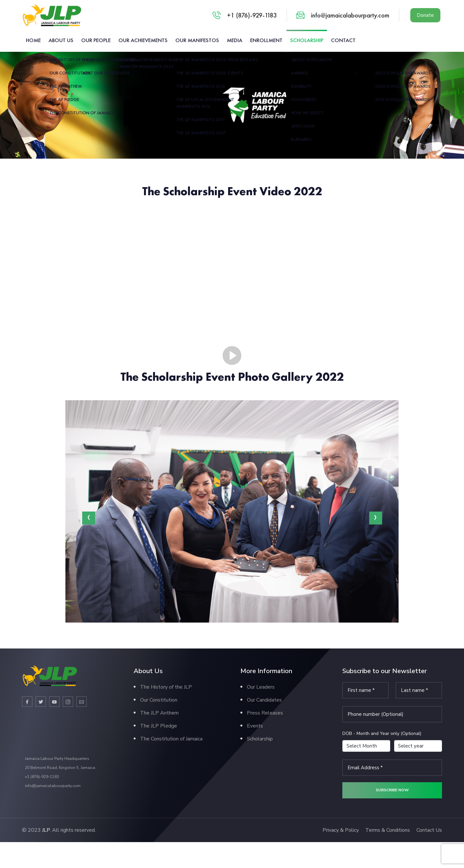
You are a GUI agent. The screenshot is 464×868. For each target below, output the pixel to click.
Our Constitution (159, 700)
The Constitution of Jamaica (171, 739)
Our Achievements (143, 40)
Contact (343, 40)
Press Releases (265, 713)
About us (61, 40)
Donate (425, 15)
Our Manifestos (197, 40)
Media (235, 40)
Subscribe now (392, 790)
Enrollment (266, 40)
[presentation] (89, 518)
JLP (46, 830)
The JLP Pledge (159, 726)
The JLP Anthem (159, 713)
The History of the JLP (166, 687)
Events (255, 726)
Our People (96, 40)
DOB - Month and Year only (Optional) (382, 733)
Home (33, 40)
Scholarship (307, 40)
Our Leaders (261, 687)
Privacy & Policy (341, 830)
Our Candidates (264, 700)
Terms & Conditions (388, 830)
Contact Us (429, 830)
